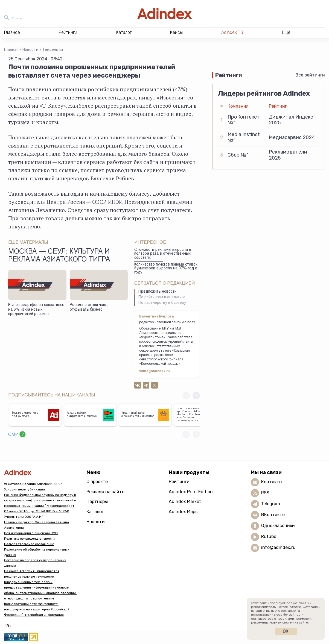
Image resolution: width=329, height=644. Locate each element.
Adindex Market (185, 502)
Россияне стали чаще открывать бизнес (89, 308)
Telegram (271, 504)
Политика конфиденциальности (29, 539)
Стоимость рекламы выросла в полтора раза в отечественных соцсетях (163, 254)
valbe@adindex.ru (155, 371)
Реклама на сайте (105, 492)
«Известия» (171, 97)
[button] (196, 395)
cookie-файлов (288, 614)
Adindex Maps (183, 512)
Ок (286, 631)
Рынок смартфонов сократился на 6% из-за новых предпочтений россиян (36, 310)
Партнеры (97, 502)
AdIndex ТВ (232, 32)
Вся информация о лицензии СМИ (31, 533)
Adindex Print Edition (191, 492)
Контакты (272, 482)
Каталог (95, 512)
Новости (30, 50)
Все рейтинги (310, 75)
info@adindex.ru (278, 547)
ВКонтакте (273, 515)
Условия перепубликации (24, 489)
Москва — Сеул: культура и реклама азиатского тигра (59, 256)
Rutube (269, 536)
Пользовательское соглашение (29, 544)
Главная (11, 50)
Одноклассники (278, 526)
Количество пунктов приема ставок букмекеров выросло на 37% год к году (166, 269)
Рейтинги (179, 482)
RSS (265, 493)
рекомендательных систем (272, 622)
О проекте (97, 482)
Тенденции (53, 50)
